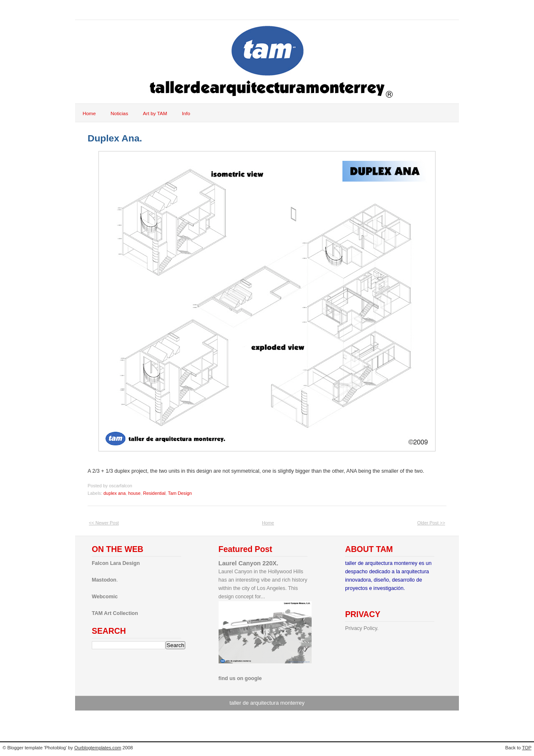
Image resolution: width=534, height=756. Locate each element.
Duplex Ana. (115, 138)
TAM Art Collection (115, 613)
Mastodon (104, 580)
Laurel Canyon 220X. (249, 563)
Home (89, 113)
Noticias (119, 113)
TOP (527, 748)
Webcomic (105, 597)
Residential (154, 493)
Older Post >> (431, 523)
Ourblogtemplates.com (98, 748)
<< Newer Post (104, 523)
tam (92, 10)
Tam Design (180, 493)
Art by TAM (155, 113)
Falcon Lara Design (116, 563)
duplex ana (115, 493)
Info (186, 113)
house (134, 493)
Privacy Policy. (362, 628)
